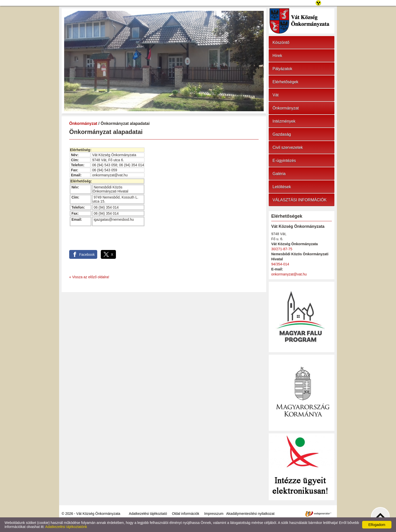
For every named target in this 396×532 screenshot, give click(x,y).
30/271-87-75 (282, 249)
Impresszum (214, 514)
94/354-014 (280, 264)
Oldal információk (186, 514)
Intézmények (284, 121)
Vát (276, 95)
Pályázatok (282, 69)
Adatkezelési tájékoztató (148, 514)
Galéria (279, 174)
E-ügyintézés (284, 161)
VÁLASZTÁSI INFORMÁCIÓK (300, 200)
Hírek (277, 56)
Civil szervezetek (288, 147)
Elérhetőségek (285, 82)
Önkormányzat (83, 123)
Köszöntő (281, 43)
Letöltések (282, 187)
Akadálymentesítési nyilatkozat (250, 514)
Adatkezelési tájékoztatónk (66, 527)
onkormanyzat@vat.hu (289, 274)
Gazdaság (282, 134)
